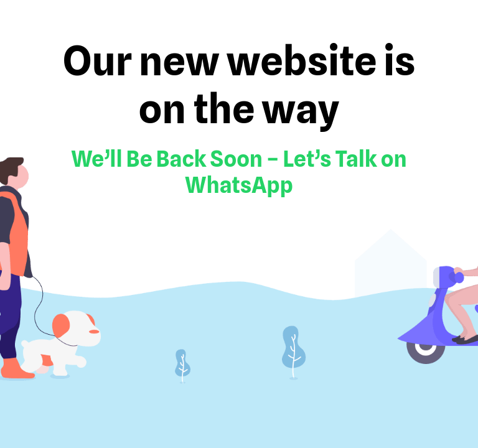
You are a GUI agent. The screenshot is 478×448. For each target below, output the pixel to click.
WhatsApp (239, 185)
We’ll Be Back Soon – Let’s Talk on (239, 159)
